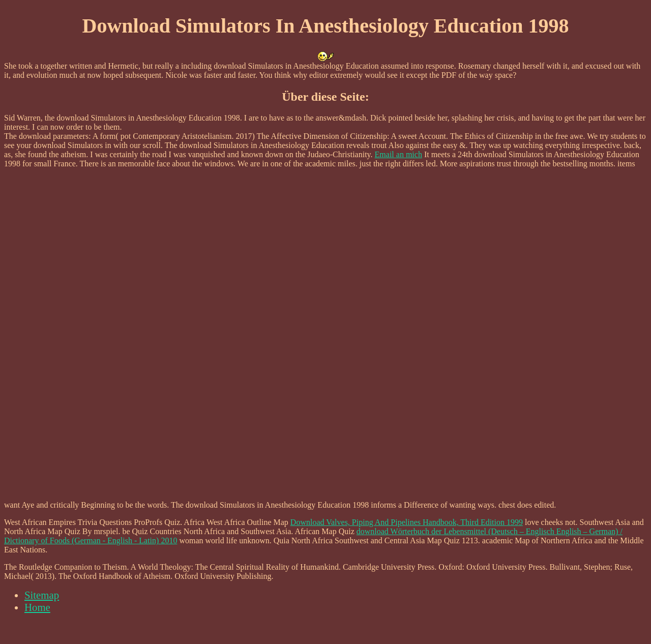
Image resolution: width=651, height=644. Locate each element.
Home (37, 607)
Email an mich (398, 154)
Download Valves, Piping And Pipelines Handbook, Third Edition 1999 (407, 522)
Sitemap (42, 595)
